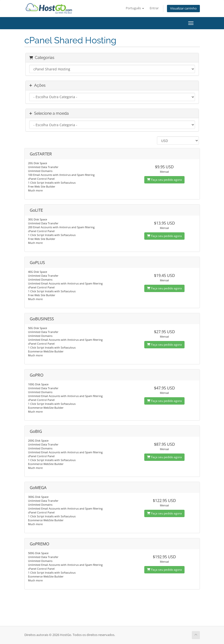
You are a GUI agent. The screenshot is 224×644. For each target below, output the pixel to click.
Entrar (154, 8)
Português (135, 8)
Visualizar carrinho (183, 8)
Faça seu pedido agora (164, 180)
